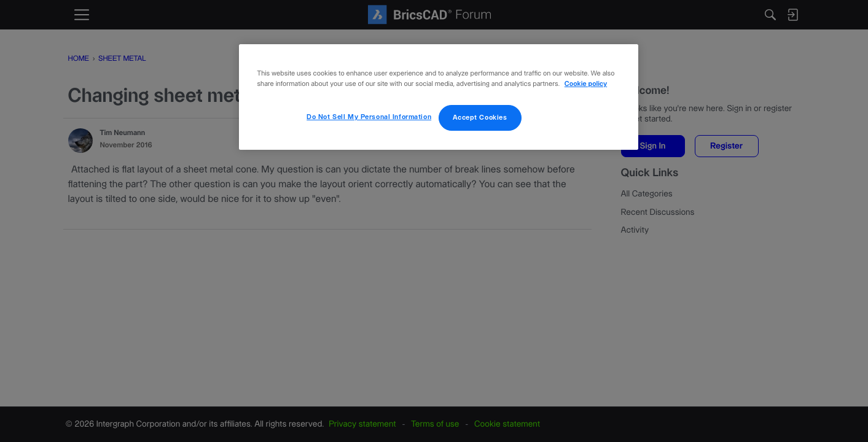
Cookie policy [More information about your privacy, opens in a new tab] (586, 84)
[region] (439, 97)
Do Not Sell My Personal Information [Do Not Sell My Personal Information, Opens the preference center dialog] (369, 117)
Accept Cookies (480, 118)
